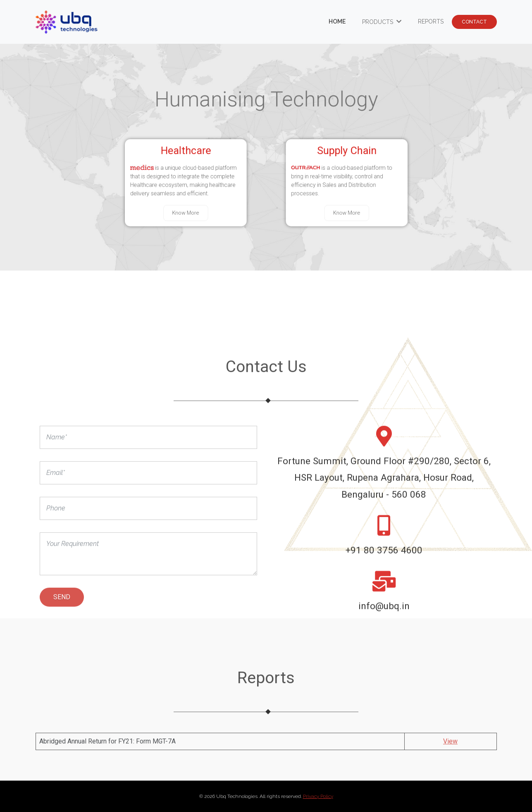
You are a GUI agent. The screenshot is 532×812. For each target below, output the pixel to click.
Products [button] (378, 22)
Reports (431, 21)
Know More (190, 210)
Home (337, 21)
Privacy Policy (318, 796)
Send (62, 617)
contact (474, 22)
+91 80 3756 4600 (384, 570)
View (450, 748)
